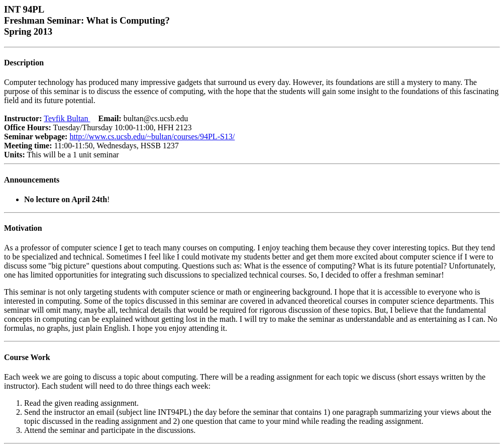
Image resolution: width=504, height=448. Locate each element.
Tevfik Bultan (67, 118)
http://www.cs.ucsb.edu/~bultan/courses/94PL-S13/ (152, 137)
